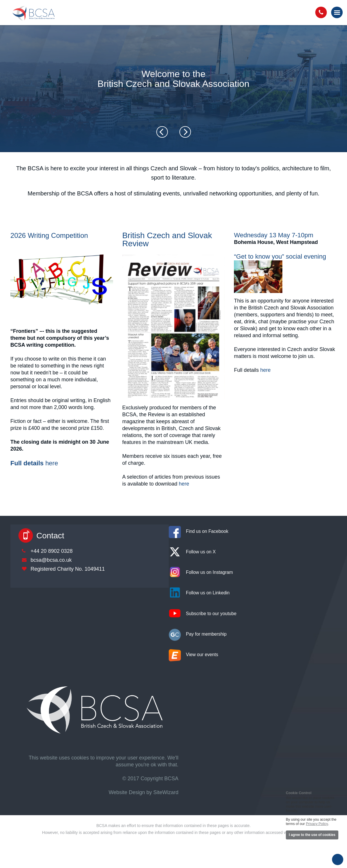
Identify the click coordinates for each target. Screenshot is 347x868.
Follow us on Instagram (210, 572)
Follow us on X (201, 552)
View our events (202, 655)
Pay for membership (206, 634)
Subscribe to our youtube (211, 614)
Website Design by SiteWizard (144, 792)
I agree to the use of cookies (312, 835)
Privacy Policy (317, 824)
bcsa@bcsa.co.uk (51, 560)
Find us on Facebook (207, 531)
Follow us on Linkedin (208, 593)
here (52, 463)
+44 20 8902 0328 (52, 551)
